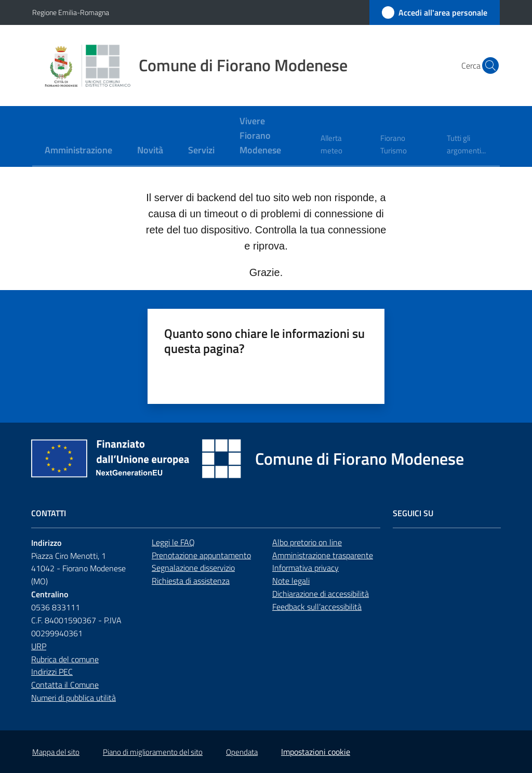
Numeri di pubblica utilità (74, 698)
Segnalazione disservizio (193, 568)
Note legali (291, 581)
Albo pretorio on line (307, 542)
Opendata (242, 752)
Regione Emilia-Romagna (71, 12)
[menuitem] (78, 151)
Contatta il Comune (65, 685)
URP (39, 646)
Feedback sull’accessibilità (317, 607)
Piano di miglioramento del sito (153, 752)
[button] (487, 65)
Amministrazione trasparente (323, 555)
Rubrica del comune (65, 659)
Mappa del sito (56, 752)
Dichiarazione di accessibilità (321, 594)
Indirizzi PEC (52, 672)
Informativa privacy (305, 568)
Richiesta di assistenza (191, 581)
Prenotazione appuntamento (201, 555)
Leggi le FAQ (173, 542)
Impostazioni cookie (316, 752)
